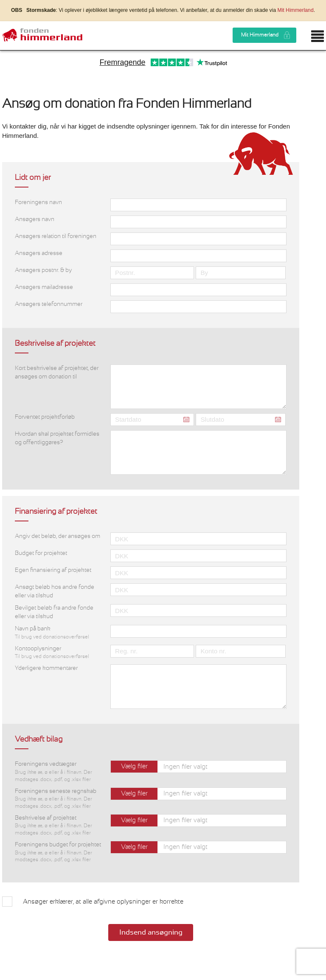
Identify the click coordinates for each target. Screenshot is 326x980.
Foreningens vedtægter (58, 772)
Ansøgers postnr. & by (43, 270)
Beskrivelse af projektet (58, 826)
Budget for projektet (41, 553)
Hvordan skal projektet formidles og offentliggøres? (57, 438)
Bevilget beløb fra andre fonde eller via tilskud (54, 612)
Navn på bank (58, 633)
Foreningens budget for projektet (58, 853)
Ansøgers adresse (39, 253)
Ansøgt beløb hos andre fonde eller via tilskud (55, 591)
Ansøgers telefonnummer (49, 304)
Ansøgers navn (35, 219)
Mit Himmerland (296, 10)
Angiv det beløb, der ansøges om (58, 536)
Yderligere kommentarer (46, 668)
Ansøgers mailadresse (44, 287)
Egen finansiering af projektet (53, 570)
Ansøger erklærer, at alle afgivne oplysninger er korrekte (103, 902)
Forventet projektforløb (45, 417)
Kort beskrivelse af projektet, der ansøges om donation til (57, 372)
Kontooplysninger (58, 653)
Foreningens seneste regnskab (58, 799)
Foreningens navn (38, 202)
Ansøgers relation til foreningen (56, 236)
